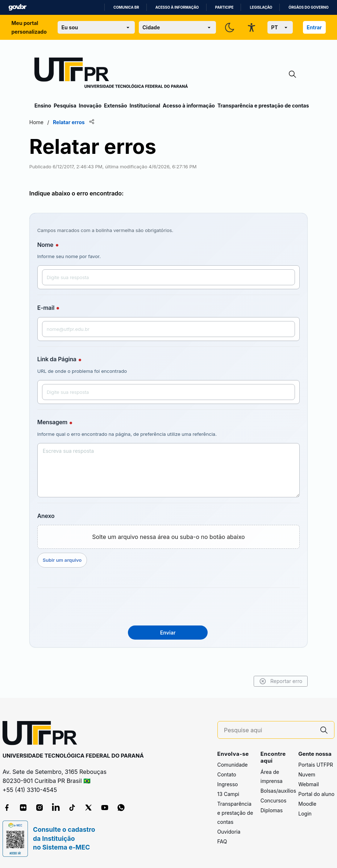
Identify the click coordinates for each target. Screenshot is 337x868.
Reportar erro (276, 681)
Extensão (115, 106)
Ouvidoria (229, 832)
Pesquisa (65, 106)
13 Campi (228, 794)
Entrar (314, 27)
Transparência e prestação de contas (263, 106)
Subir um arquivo (67, 560)
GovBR (17, 7)
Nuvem (307, 774)
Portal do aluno (316, 794)
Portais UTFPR (316, 765)
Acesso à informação (177, 7)
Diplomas (272, 810)
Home (41, 122)
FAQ (222, 841)
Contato (227, 774)
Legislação (261, 7)
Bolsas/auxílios (278, 791)
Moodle (307, 804)
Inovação (90, 106)
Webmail (309, 784)
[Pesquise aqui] (269, 730)
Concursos (274, 800)
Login (305, 814)
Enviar (168, 633)
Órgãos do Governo (308, 7)
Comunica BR (126, 7)
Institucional (145, 106)
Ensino (43, 106)
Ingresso (228, 784)
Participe (224, 7)
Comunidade (233, 765)
